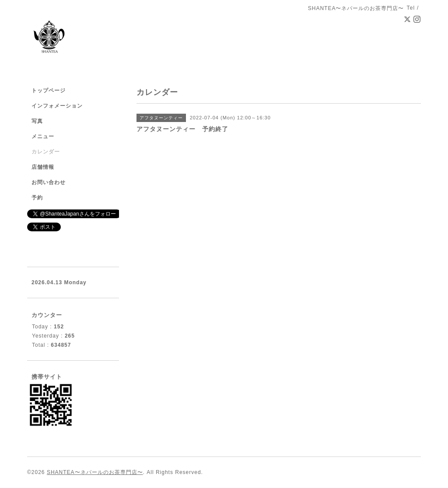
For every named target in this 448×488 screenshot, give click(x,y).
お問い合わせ (49, 182)
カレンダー (46, 152)
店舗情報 (43, 167)
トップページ (49, 91)
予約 (37, 198)
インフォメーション (57, 106)
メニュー (43, 136)
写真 (37, 121)
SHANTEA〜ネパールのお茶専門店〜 (95, 472)
